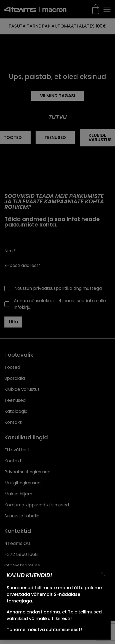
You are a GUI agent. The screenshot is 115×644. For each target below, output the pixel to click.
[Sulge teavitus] (103, 574)
